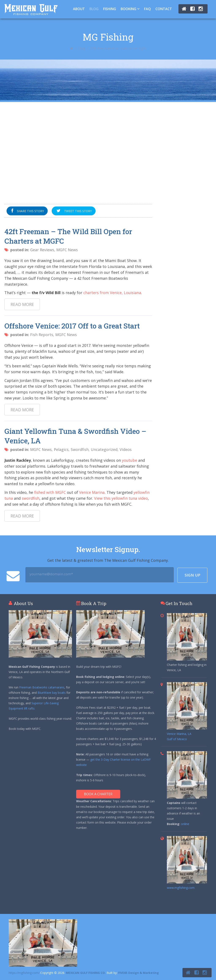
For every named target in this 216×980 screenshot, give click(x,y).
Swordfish (80, 449)
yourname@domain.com (51, 574)
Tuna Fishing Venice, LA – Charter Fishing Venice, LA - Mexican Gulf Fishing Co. (31, 9)
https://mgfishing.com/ (24, 973)
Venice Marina (92, 492)
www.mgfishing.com (181, 888)
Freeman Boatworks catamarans (42, 687)
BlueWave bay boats (52, 693)
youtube (130, 460)
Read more (22, 304)
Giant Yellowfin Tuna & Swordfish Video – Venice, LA (75, 436)
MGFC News (67, 250)
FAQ (147, 9)
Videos (126, 449)
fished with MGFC (50, 492)
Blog (94, 9)
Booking (128, 9)
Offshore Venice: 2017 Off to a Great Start (72, 326)
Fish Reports (42, 335)
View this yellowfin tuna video (121, 498)
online (185, 824)
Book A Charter (98, 794)
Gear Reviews (42, 250)
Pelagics (61, 449)
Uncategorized (104, 449)
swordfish (31, 498)
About (79, 9)
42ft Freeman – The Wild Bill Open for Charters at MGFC (68, 236)
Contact (164, 9)
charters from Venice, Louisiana (112, 293)
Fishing (110, 9)
